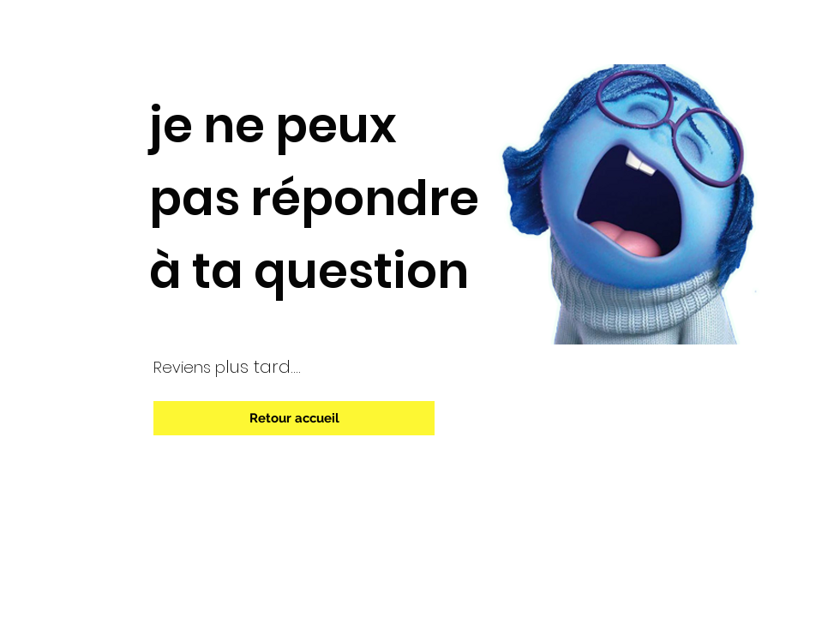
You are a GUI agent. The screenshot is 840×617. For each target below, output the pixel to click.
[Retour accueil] (294, 418)
